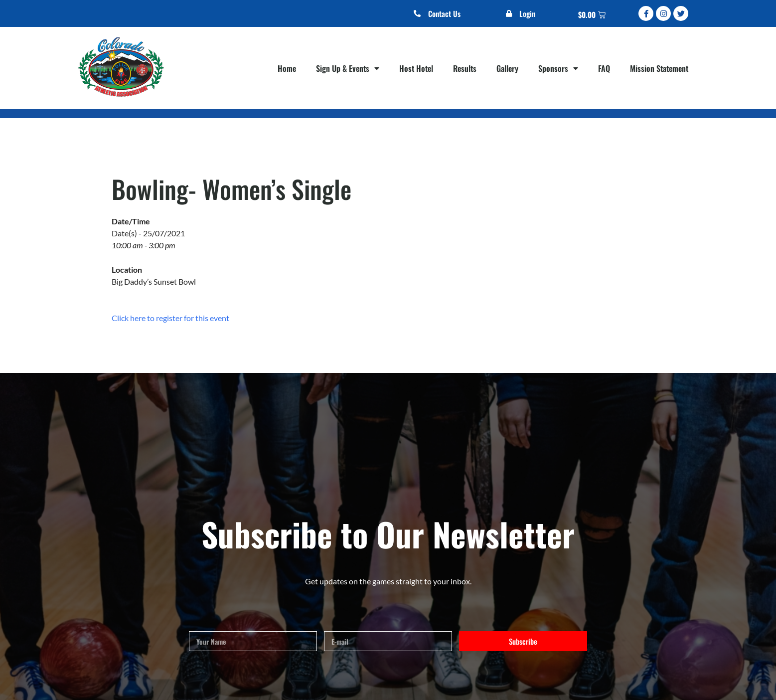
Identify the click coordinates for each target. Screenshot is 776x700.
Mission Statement (659, 68)
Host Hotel (416, 68)
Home (287, 68)
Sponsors (558, 68)
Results (465, 68)
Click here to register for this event (170, 318)
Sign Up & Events (348, 68)
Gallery (507, 68)
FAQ (604, 68)
